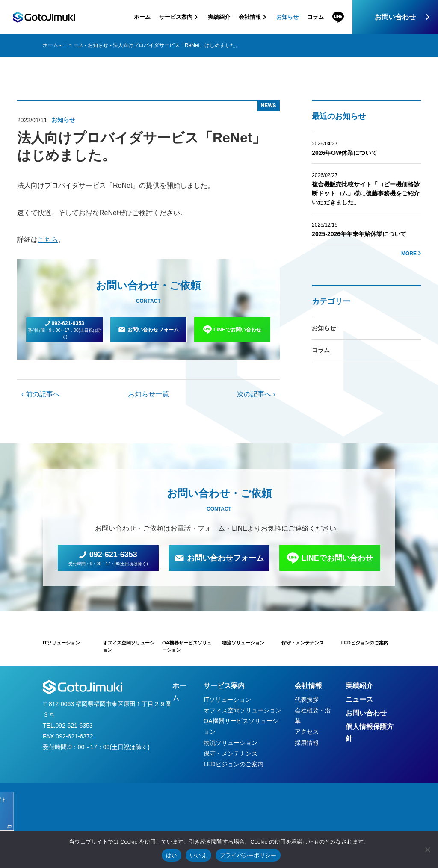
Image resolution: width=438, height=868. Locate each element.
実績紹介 (219, 17)
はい (172, 855)
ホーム (142, 17)
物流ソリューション (231, 743)
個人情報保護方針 (370, 733)
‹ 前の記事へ (41, 394)
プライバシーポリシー (248, 855)
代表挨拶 (307, 700)
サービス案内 (224, 686)
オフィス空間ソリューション (243, 710)
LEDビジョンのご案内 (233, 764)
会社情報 (308, 686)
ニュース (73, 45)
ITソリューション (227, 700)
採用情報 (307, 743)
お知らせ (287, 17)
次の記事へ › (256, 394)
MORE (409, 254)
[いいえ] (427, 850)
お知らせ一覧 (148, 394)
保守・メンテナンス (231, 753)
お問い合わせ (395, 17)
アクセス (307, 732)
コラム (315, 17)
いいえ (198, 855)
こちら (48, 240)
